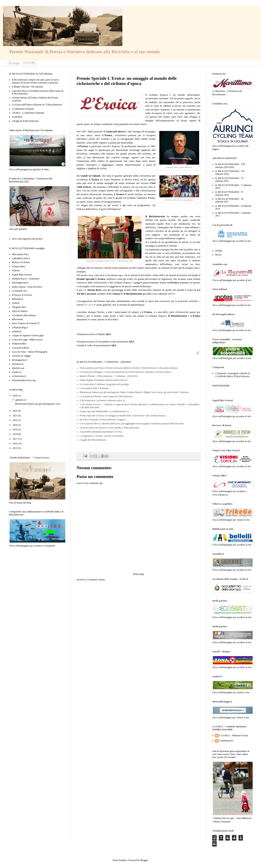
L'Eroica (94, 179)
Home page (139, 574)
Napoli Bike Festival (22, 275)
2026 (15, 396)
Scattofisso (17, 117)
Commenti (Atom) (96, 580)
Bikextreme (18, 319)
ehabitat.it (17, 331)
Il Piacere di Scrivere (22, 295)
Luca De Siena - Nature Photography (30, 352)
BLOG (219, 255)
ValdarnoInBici (19, 344)
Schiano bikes (19, 266)
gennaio (20, 400)
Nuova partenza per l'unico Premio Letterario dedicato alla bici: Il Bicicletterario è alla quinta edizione (129, 368)
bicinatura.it (18, 364)
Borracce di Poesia (21, 262)
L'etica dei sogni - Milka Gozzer (27, 340)
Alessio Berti (94, 290)
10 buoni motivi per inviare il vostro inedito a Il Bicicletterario (110, 428)
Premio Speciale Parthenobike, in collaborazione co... (105, 411)
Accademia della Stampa (24, 315)
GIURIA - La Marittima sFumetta (28, 113)
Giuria (116, 294)
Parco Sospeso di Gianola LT (26, 323)
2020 (15, 425)
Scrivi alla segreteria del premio (27, 239)
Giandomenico (226, 741)
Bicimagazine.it (19, 360)
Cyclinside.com (19, 291)
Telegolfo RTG (19, 307)
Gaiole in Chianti (90, 176)
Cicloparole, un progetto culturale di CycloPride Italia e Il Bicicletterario (233, 375)
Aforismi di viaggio (21, 356)
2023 (15, 416)
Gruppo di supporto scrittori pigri (28, 335)
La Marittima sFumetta (23, 109)
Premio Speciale (106, 301)
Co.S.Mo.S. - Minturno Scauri (234, 735)
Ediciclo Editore (20, 311)
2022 (15, 420)
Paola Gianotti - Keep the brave (27, 287)
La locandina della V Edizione (94, 388)
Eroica (84, 146)
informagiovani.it (20, 283)
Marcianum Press (20, 254)
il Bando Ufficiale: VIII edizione (28, 87)
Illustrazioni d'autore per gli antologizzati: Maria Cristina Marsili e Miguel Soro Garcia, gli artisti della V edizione (134, 392)
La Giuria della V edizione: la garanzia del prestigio (104, 384)
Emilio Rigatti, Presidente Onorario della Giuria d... (104, 380)
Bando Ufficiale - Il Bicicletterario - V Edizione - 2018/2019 (109, 376)
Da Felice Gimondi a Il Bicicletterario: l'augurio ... (104, 420)
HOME (219, 251)
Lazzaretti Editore (20, 348)
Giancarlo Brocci (116, 131)
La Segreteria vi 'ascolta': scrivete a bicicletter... (102, 436)
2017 (15, 439)
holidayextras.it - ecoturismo (26, 279)
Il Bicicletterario (155, 216)
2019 (15, 430)
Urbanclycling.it (20, 327)
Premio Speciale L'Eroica (91, 279)
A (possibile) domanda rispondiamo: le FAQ (101, 432)
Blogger (144, 860)
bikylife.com (18, 368)
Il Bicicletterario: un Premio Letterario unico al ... (103, 400)
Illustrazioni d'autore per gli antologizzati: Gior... (38, 404)
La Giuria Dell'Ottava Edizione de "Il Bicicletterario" (37, 105)
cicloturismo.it (19, 376)
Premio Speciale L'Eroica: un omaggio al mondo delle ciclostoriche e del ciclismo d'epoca (123, 416)
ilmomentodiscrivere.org (24, 380)
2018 (15, 434)
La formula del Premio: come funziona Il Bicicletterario (106, 396)
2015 (15, 448)
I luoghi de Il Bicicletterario (93, 440)
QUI (108, 334)
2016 (15, 443)
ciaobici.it (17, 372)
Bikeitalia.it (18, 299)
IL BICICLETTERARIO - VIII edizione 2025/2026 (230, 166)
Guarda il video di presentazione (96, 345)
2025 (15, 411)
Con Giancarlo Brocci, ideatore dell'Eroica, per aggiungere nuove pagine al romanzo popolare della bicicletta (132, 424)
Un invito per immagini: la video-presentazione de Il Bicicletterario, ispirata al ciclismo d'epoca (125, 372)
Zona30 (16, 303)
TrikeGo (16, 270)
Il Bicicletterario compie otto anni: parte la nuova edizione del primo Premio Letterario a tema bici (36, 81)
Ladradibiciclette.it (21, 258)
